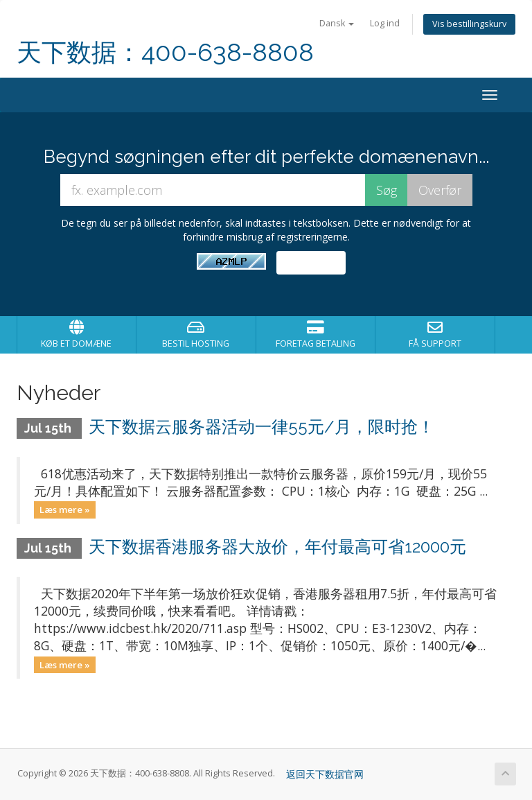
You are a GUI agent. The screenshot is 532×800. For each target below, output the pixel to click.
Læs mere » (65, 510)
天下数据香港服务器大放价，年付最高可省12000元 (277, 547)
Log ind (385, 23)
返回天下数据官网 (325, 774)
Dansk (337, 23)
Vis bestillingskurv (469, 24)
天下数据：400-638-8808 (165, 52)
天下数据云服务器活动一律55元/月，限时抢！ (261, 427)
